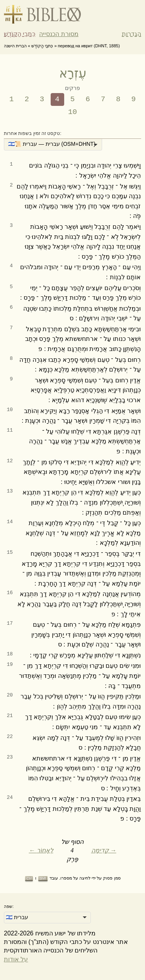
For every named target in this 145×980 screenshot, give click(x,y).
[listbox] (53, 145)
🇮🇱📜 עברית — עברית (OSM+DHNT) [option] (52, 144)
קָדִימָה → (104, 850)
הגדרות (131, 34)
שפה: (9, 906)
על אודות (16, 959)
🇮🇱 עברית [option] (17, 917)
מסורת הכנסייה (59, 34)
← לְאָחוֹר (41, 850)
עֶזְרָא (73, 73)
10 (72, 112)
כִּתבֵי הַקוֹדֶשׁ (20, 34)
